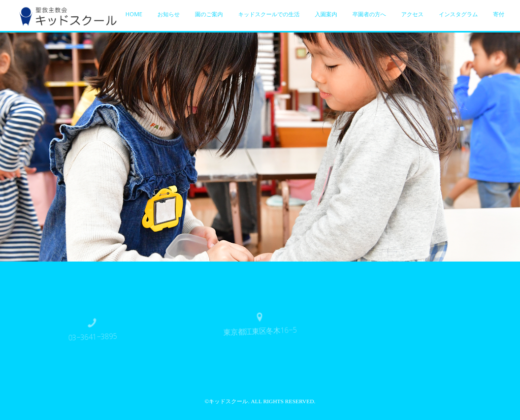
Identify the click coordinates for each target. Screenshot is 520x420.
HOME (134, 14)
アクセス (412, 14)
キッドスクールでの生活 (269, 14)
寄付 (499, 14)
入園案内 (326, 14)
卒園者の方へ (369, 14)
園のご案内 (209, 14)
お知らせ (169, 14)
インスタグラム (458, 14)
